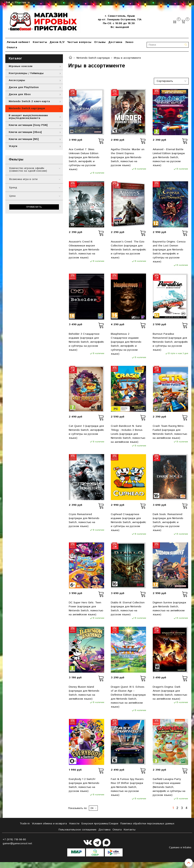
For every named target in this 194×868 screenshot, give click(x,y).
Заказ (129, 42)
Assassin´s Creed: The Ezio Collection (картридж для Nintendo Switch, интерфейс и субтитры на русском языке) (128, 250)
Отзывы (100, 42)
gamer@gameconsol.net (17, 844)
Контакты (40, 42)
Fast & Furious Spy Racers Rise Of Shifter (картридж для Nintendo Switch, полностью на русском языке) (127, 787)
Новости (74, 824)
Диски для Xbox (20, 94)
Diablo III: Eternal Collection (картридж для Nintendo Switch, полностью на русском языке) (128, 609)
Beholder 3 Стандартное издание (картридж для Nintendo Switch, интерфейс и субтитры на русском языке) (86, 342)
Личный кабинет (18, 42)
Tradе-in (25, 824)
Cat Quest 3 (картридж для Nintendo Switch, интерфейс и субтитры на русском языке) (86, 432)
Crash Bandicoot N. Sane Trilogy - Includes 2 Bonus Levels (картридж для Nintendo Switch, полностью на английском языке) (128, 434)
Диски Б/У (57, 42)
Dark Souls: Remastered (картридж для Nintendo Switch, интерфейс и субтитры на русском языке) (168, 522)
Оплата (12, 47)
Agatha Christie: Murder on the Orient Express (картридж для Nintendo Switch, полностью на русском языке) (128, 157)
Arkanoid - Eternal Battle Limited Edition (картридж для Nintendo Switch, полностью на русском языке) (169, 157)
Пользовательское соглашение (77, 830)
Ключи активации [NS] (24, 139)
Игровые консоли (21, 66)
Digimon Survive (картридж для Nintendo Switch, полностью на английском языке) (169, 609)
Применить (34, 207)
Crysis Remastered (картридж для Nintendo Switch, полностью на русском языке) (84, 520)
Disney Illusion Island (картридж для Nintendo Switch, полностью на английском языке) (84, 693)
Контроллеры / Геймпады (26, 73)
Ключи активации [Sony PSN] (28, 125)
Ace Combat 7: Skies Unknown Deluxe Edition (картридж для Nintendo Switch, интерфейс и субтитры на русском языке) (84, 159)
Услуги (13, 146)
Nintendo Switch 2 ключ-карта (29, 101)
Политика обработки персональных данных (147, 824)
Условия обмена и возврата (49, 824)
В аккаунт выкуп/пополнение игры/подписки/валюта (28, 117)
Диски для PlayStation (24, 87)
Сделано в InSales (180, 847)
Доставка (115, 42)
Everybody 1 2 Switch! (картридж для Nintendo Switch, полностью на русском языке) (84, 785)
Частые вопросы (79, 42)
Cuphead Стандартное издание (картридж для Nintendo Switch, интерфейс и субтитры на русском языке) (128, 522)
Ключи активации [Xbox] (25, 132)
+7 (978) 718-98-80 (14, 840)
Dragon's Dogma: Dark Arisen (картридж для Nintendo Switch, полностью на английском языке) (170, 693)
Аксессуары (17, 80)
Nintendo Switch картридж (93, 58)
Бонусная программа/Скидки (100, 824)
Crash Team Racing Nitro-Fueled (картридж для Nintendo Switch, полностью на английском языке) (170, 432)
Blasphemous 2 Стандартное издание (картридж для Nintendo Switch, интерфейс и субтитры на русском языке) (126, 344)
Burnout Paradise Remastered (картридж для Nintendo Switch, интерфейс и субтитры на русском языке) (170, 342)
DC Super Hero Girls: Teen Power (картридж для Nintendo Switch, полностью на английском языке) (86, 609)
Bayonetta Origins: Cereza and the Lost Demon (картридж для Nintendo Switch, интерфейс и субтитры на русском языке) (169, 252)
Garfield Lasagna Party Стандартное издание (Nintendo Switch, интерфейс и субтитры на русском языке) (169, 787)
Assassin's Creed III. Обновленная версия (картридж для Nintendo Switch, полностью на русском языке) (84, 250)
